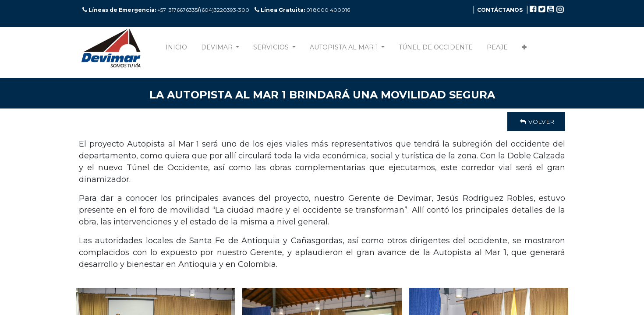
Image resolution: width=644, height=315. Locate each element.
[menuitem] (176, 49)
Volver (536, 122)
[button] (524, 49)
